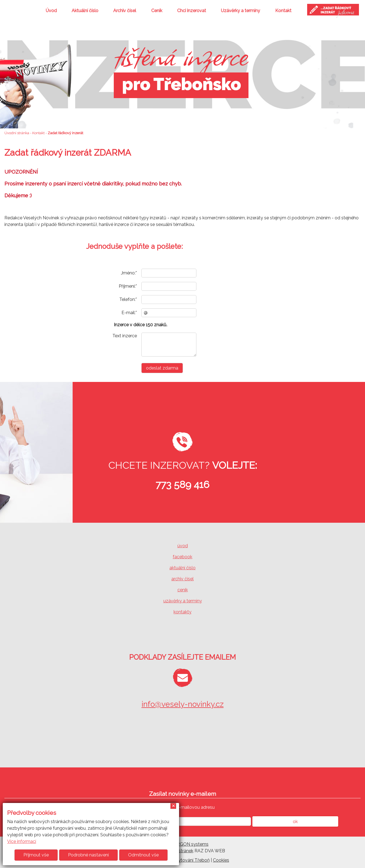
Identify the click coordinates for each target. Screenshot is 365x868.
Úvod (51, 11)
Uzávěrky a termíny (240, 11)
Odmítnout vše (143, 855)
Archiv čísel (125, 11)
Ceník (157, 11)
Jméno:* (129, 273)
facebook (182, 557)
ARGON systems (191, 844)
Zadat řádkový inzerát (65, 133)
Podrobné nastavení (88, 855)
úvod (183, 546)
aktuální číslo (182, 568)
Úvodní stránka (17, 133)
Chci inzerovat (192, 11)
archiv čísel (182, 579)
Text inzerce (125, 336)
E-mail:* (129, 313)
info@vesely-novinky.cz (183, 704)
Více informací (22, 841)
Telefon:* (128, 299)
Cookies (221, 860)
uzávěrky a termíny (183, 601)
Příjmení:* (128, 286)
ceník (183, 590)
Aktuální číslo (85, 11)
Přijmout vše (36, 855)
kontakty (182, 612)
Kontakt (283, 11)
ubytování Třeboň (191, 860)
